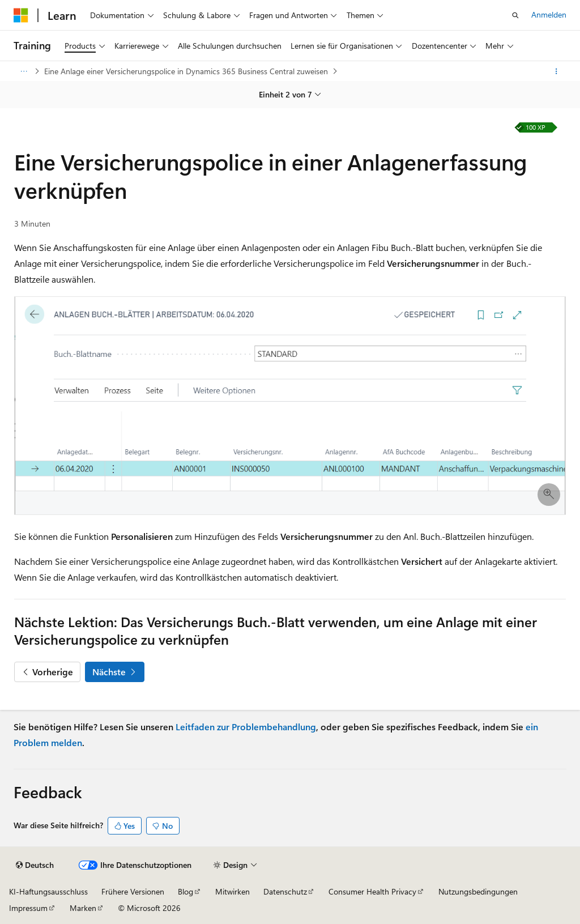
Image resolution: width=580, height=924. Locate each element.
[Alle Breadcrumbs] (24, 71)
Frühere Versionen (133, 891)
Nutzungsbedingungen (478, 891)
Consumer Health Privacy (372, 891)
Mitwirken (233, 891)
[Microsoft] (21, 15)
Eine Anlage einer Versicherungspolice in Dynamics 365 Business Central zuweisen (186, 71)
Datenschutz (285, 891)
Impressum (28, 908)
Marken (83, 908)
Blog (185, 891)
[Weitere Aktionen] (556, 71)
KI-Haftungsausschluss (48, 891)
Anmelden (549, 14)
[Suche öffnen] (515, 15)
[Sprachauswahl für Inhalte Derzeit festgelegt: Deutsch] (35, 865)
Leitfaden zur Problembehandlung (246, 727)
